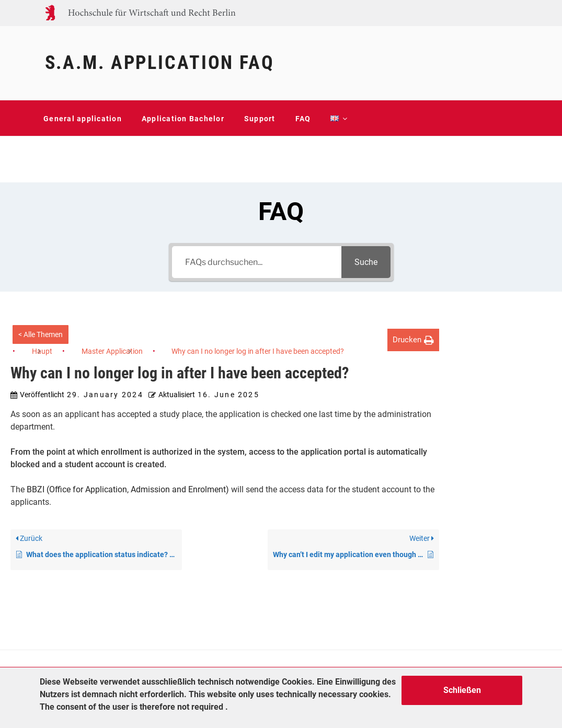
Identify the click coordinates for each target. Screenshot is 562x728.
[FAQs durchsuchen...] (257, 262)
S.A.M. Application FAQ (160, 63)
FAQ (303, 119)
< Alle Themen (41, 334)
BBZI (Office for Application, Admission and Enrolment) (128, 489)
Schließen (462, 690)
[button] (413, 340)
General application (83, 119)
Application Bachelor (183, 119)
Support (260, 119)
